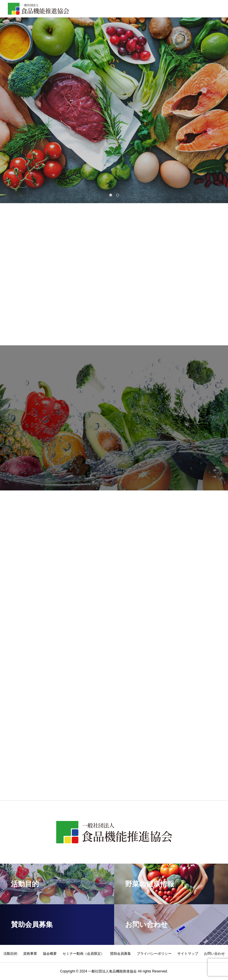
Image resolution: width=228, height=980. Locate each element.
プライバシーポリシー (154, 954)
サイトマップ (188, 954)
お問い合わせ (214, 954)
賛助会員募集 (121, 954)
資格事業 (30, 954)
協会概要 (50, 954)
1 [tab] (111, 195)
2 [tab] (118, 195)
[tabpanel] (114, 102)
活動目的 (10, 954)
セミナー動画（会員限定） (83, 954)
